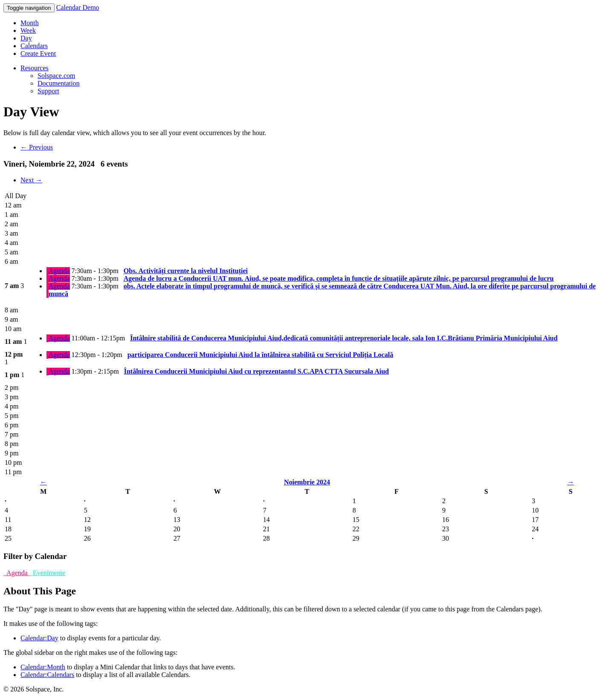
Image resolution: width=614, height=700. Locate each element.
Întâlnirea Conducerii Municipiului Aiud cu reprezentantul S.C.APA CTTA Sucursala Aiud (256, 371)
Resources (35, 68)
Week (28, 30)
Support (48, 91)
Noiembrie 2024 (307, 482)
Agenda (59, 271)
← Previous (37, 147)
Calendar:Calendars (47, 675)
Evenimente (47, 573)
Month (30, 23)
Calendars (34, 46)
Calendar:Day (39, 638)
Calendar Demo (78, 7)
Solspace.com (56, 76)
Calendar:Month (43, 667)
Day (26, 38)
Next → (31, 180)
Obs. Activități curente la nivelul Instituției (186, 271)
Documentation (59, 83)
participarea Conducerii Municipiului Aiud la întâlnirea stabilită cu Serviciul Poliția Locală (260, 355)
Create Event (38, 53)
